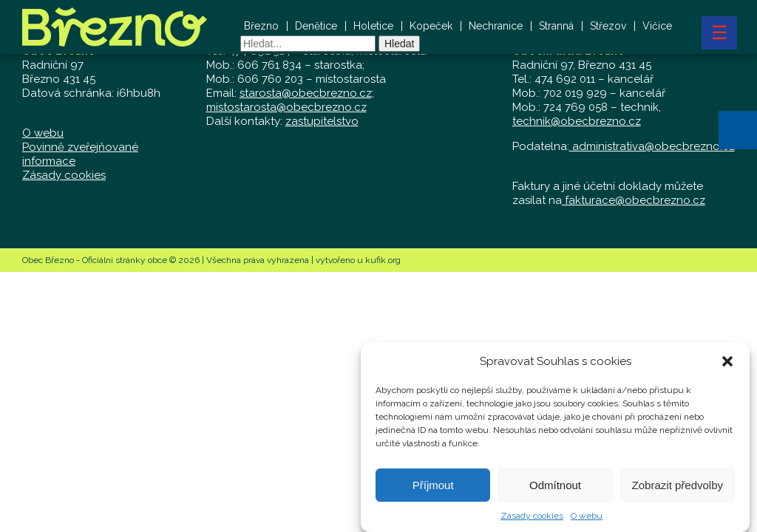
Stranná (556, 26)
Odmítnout (555, 487)
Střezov (608, 26)
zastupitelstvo (322, 121)
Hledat (399, 44)
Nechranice (496, 26)
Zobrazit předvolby (678, 487)
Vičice (657, 26)
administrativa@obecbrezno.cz (652, 146)
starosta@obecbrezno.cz (306, 93)
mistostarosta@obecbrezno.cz (286, 107)
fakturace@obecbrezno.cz (634, 200)
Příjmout (433, 487)
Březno (261, 26)
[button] (738, 130)
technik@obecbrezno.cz (577, 121)
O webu (587, 518)
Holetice (373, 26)
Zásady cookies (532, 518)
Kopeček (431, 26)
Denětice (316, 26)
